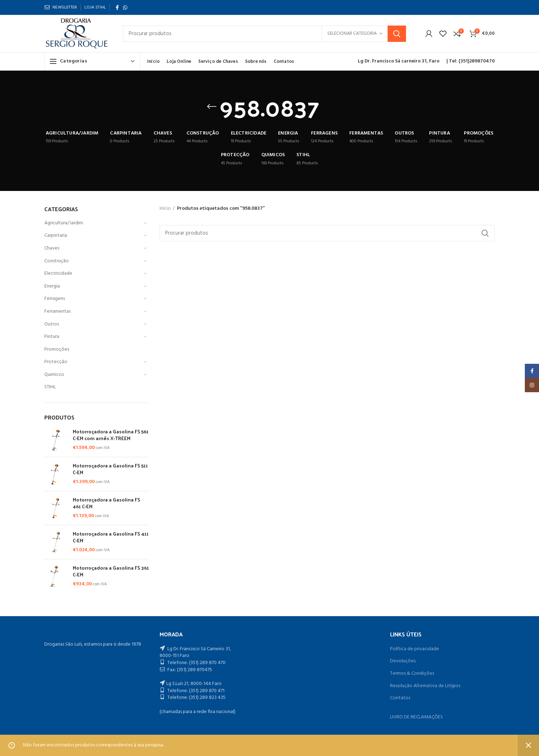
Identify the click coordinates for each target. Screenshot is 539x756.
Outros (52, 324)
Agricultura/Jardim (64, 223)
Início (165, 209)
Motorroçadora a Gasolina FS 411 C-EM (111, 537)
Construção (57, 261)
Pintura (52, 337)
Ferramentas (57, 311)
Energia (52, 286)
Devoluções (403, 661)
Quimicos (54, 375)
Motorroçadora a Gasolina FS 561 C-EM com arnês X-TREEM (111, 435)
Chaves (52, 248)
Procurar (397, 34)
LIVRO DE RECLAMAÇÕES (416, 717)
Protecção (56, 362)
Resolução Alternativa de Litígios (425, 686)
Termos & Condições (412, 673)
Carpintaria (56, 235)
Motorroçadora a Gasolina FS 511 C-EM (110, 469)
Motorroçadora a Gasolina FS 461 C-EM (106, 503)
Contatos (400, 698)
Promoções (57, 349)
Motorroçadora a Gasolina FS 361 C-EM (111, 571)
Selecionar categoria (352, 34)
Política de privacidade (415, 649)
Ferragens (55, 299)
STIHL (50, 387)
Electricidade (58, 273)
